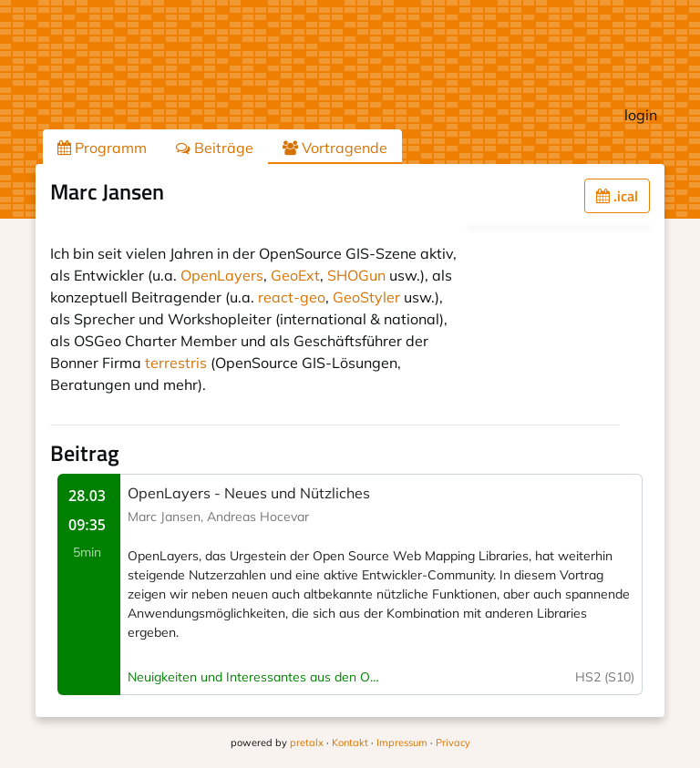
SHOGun (356, 275)
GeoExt (295, 275)
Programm (102, 148)
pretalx (307, 742)
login (641, 115)
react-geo (292, 297)
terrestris (176, 363)
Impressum (402, 742)
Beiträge (215, 148)
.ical (617, 196)
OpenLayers (222, 275)
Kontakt (350, 742)
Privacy (453, 742)
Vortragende (335, 148)
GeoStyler (366, 297)
